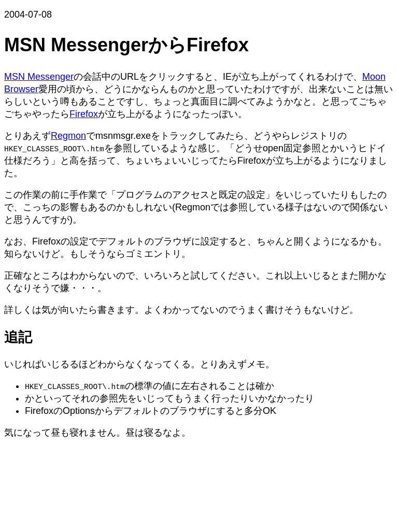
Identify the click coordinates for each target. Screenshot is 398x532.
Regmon (68, 136)
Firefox (84, 114)
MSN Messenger (39, 77)
